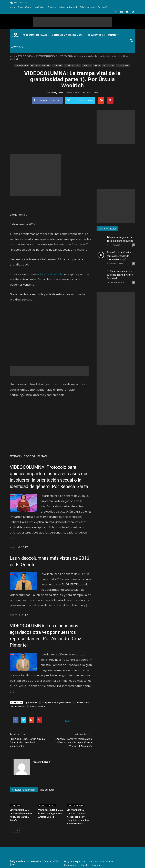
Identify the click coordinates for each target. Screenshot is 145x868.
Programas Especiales (36, 35)
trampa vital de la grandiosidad (57, 702)
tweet (68, 721)
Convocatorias (96, 35)
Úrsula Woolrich (123, 65)
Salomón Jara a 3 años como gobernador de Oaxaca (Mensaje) (119, 256)
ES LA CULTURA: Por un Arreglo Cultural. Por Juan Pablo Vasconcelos (27, 743)
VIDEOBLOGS (108, 65)
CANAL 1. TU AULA (47, 806)
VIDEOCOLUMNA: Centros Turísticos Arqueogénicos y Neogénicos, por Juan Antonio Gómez (78, 817)
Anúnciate (40, 7)
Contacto (52, 7)
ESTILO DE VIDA (22, 65)
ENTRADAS (57, 65)
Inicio (12, 7)
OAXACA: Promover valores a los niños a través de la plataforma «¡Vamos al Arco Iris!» (73, 743)
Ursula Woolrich (51, 274)
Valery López (57, 93)
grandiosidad (32, 702)
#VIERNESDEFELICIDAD (41, 65)
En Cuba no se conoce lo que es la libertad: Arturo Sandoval (120, 275)
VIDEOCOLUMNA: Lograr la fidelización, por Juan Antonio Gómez (51, 813)
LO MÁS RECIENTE (72, 65)
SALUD (97, 65)
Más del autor (47, 790)
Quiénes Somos (25, 7)
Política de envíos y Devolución (94, 7)
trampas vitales (82, 702)
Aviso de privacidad (68, 7)
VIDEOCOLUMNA (37, 706)
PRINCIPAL (87, 65)
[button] (131, 41)
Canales (113, 35)
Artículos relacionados (24, 790)
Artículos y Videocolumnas (69, 35)
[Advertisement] (72, 22)
